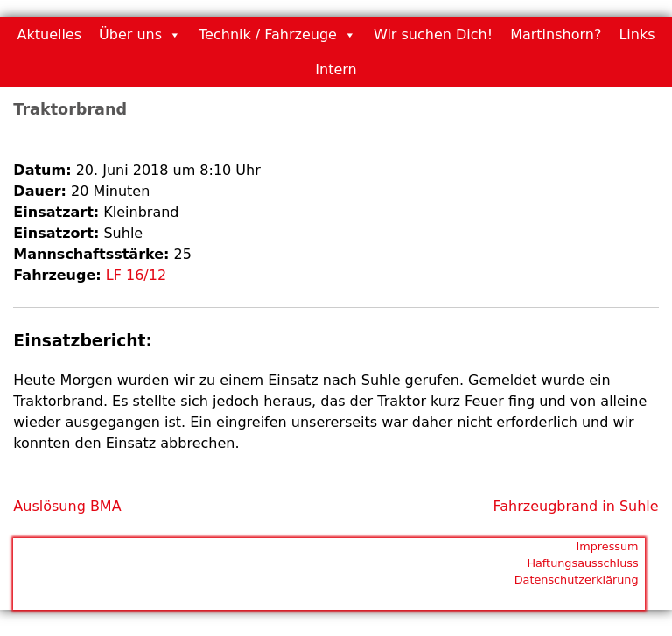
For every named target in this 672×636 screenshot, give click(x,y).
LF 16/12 (136, 275)
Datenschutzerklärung (577, 580)
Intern (336, 70)
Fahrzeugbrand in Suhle (576, 506)
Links (637, 35)
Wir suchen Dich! (433, 35)
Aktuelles (50, 35)
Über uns (130, 35)
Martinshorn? (556, 35)
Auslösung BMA (67, 506)
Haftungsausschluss (582, 563)
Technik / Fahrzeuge (268, 35)
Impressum (607, 546)
